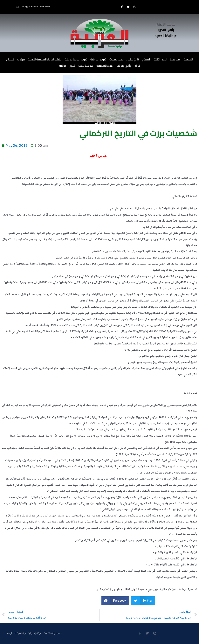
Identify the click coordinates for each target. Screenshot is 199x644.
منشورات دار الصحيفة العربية (45, 59)
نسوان (10, 59)
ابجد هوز (175, 59)
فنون (72, 66)
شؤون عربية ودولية (76, 59)
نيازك (137, 66)
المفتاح (146, 59)
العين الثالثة (160, 59)
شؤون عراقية (98, 59)
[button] (115, 601)
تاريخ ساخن (133, 59)
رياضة (63, 66)
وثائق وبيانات (124, 66)
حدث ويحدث (116, 59)
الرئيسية (188, 59)
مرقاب (21, 59)
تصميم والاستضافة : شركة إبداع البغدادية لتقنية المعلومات (34, 633)
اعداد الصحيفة (105, 66)
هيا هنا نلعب (86, 66)
